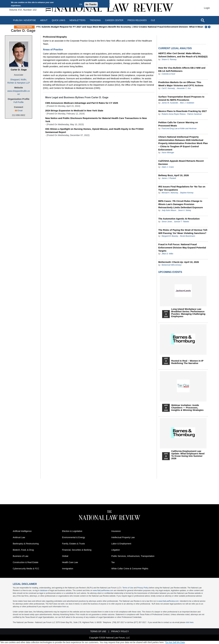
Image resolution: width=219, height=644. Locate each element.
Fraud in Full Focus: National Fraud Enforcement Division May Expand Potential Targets (182, 248)
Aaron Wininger (168, 153)
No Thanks (91, 4)
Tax (113, 562)
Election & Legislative (72, 531)
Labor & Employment (121, 544)
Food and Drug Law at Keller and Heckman (179, 129)
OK (81, 4)
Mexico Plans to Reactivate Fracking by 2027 (182, 111)
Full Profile (19, 102)
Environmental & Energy (74, 537)
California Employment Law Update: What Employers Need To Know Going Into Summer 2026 (188, 455)
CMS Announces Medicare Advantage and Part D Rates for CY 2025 (82, 103)
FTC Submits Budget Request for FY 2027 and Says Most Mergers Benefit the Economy (91, 27)
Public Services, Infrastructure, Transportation (133, 556)
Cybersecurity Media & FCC (26, 569)
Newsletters (77, 20)
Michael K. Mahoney (170, 193)
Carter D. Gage (19, 70)
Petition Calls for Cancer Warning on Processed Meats (178, 124)
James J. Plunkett (169, 178)
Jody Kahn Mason (169, 210)
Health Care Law (70, 562)
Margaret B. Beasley (170, 236)
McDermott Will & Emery (171, 265)
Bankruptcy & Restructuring (26, 544)
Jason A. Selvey (184, 210)
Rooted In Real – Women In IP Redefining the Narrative (187, 362)
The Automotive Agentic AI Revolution (179, 219)
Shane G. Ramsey (169, 59)
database (44, 590)
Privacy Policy (143, 588)
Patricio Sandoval (194, 114)
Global (65, 556)
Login (207, 8)
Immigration (68, 569)
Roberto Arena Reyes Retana (173, 114)
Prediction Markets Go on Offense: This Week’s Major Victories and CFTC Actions (181, 84)
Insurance (116, 531)
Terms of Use (128, 588)
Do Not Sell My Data (175, 642)
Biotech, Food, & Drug (23, 550)
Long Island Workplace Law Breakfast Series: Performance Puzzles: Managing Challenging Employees (188, 313)
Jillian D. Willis (167, 254)
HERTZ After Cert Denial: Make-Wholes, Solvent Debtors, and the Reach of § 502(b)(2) (183, 55)
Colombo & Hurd (168, 74)
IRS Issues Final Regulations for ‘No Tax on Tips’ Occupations (182, 188)
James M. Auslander (170, 103)
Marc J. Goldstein (187, 103)
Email (20, 111)
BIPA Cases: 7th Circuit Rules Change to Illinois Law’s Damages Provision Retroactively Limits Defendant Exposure (181, 204)
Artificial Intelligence (22, 531)
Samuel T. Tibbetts (182, 222)
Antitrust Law (19, 537)
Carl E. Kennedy (168, 88)
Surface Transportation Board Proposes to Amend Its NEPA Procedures (181, 98)
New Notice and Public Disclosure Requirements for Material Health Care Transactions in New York (96, 120)
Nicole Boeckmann (188, 236)
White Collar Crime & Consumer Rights (130, 569)
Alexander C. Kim (184, 88)
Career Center (114, 20)
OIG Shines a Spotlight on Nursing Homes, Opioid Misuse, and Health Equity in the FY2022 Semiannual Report (94, 131)
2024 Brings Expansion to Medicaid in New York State (74, 111)
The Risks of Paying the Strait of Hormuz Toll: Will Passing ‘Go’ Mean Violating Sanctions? (183, 231)
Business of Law (21, 556)
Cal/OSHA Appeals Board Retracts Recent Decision (181, 162)
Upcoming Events (170, 272)
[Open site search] (203, 20)
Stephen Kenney (187, 193)
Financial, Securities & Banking (77, 550)
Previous (206, 27)
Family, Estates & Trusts (73, 544)
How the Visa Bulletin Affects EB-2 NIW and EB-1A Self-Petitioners (182, 69)
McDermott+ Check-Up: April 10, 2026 (179, 262)
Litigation (116, 550)
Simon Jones (167, 222)
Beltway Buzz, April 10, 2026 (174, 175)
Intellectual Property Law (123, 537)
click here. (190, 622)
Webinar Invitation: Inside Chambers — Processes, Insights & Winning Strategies (187, 408)
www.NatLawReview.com (103, 590)
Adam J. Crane (168, 167)
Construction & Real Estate (26, 562)
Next (210, 27)
